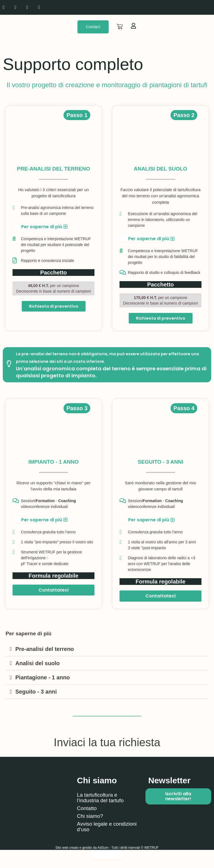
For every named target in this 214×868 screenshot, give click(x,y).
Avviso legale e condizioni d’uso (97, 827)
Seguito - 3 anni (36, 692)
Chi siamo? (91, 817)
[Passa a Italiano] (107, 855)
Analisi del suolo (37, 664)
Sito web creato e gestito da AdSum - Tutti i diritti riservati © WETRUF (107, 848)
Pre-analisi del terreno (45, 650)
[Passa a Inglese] (172, 7)
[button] (107, 650)
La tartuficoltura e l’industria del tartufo (102, 798)
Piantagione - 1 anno (43, 678)
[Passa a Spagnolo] (183, 7)
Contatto (87, 809)
